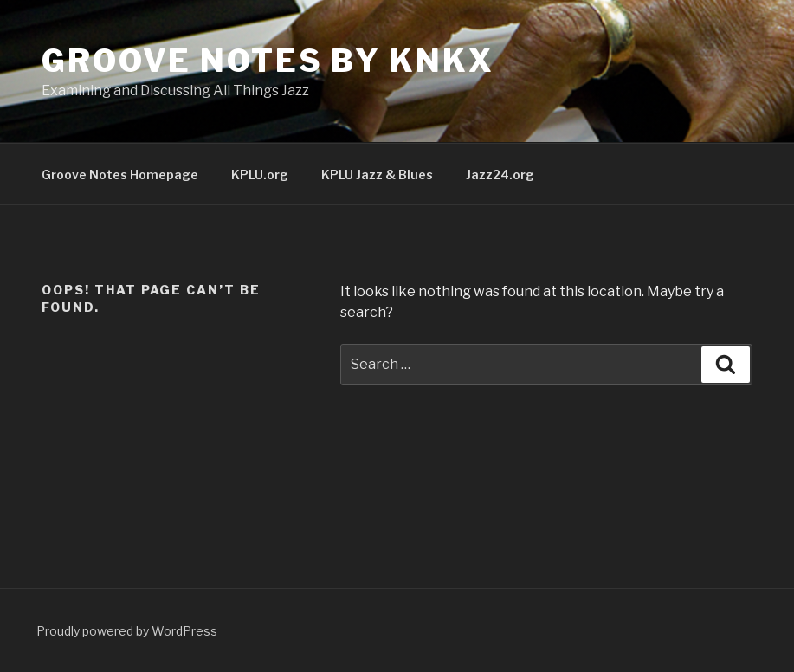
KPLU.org (260, 174)
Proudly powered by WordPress (127, 631)
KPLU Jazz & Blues (377, 174)
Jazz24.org (500, 174)
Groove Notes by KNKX (268, 61)
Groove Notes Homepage (120, 174)
